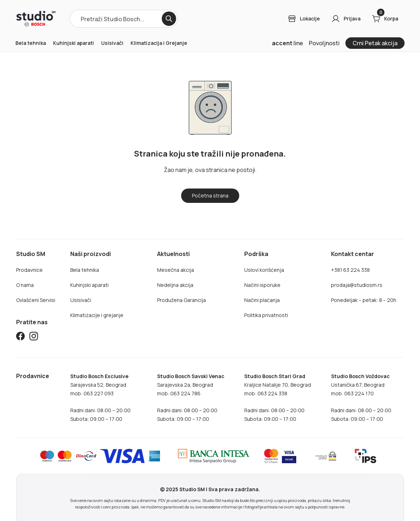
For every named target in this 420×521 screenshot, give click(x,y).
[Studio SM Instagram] (34, 337)
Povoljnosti (324, 43)
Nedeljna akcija (175, 285)
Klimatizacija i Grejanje (159, 43)
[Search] (169, 19)
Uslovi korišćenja (264, 270)
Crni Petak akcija (375, 43)
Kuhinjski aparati (74, 43)
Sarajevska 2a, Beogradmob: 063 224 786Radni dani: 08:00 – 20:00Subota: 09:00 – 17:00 (191, 398)
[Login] (304, 19)
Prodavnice (29, 270)
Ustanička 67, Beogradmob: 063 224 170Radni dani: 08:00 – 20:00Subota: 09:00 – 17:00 (361, 398)
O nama (25, 285)
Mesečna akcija (176, 270)
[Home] (36, 19)
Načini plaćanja (262, 300)
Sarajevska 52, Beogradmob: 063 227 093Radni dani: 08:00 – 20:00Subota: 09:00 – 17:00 (100, 398)
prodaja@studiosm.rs (357, 285)
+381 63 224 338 (350, 270)
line (287, 43)
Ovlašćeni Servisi (36, 300)
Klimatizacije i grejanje (97, 315)
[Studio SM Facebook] (20, 337)
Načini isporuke (262, 285)
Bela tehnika (31, 43)
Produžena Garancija (181, 300)
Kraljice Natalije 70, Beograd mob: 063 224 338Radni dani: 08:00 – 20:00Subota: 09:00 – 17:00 (278, 398)
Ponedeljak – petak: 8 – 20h (364, 300)
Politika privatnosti (266, 315)
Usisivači (112, 43)
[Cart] (385, 19)
